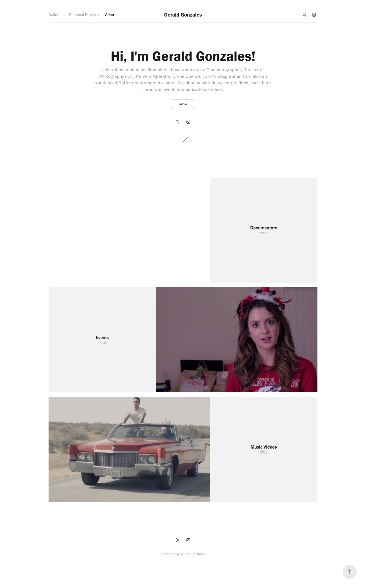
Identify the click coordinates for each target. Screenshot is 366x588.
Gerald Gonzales (183, 15)
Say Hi (183, 104)
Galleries (56, 15)
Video (109, 15)
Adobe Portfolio (193, 554)
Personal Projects (84, 15)
